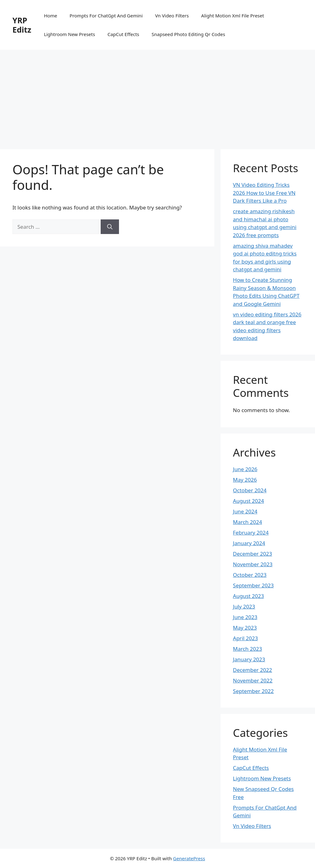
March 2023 (248, 649)
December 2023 (253, 554)
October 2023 (250, 575)
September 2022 (253, 691)
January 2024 (249, 543)
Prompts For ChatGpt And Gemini (106, 16)
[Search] (110, 227)
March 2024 (248, 522)
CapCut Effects (123, 34)
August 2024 (249, 501)
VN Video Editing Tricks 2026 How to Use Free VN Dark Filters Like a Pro (264, 193)
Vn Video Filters (172, 16)
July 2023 (244, 606)
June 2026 (245, 469)
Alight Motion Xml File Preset (233, 16)
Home (50, 16)
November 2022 (253, 680)
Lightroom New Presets (69, 34)
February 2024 (251, 533)
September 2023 (253, 585)
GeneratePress (189, 858)
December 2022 (253, 670)
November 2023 (253, 564)
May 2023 (245, 628)
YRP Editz (22, 25)
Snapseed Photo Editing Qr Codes (188, 34)
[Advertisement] (157, 96)
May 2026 (245, 480)
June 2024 (245, 511)
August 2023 (249, 596)
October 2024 (250, 490)
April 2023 (245, 638)
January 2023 (249, 659)
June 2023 (245, 617)
